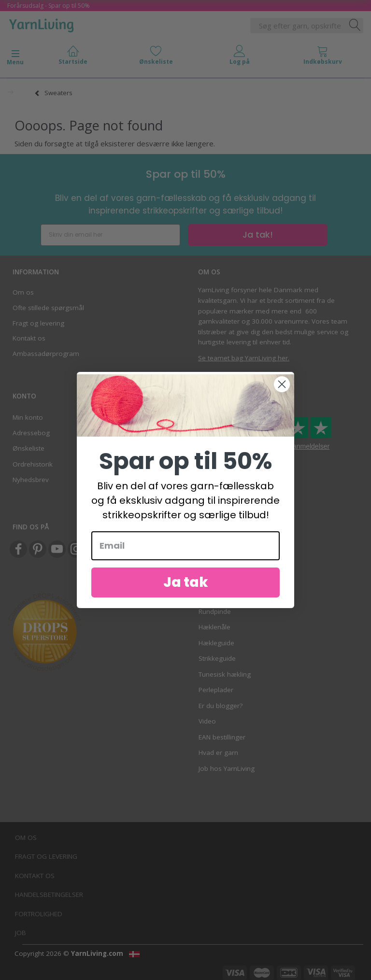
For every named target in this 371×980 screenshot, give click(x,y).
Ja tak (186, 582)
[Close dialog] (282, 384)
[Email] (185, 546)
